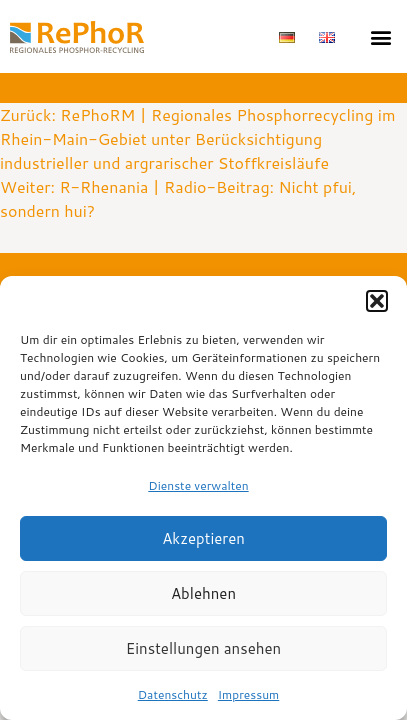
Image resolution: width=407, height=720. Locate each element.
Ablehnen (203, 593)
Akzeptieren (203, 538)
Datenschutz (173, 694)
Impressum (248, 694)
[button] (377, 301)
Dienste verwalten (198, 485)
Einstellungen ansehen (203, 648)
